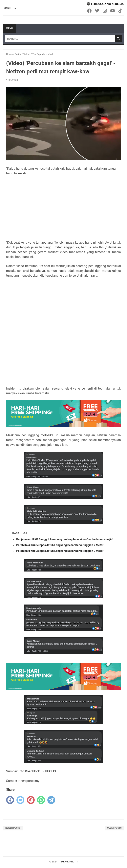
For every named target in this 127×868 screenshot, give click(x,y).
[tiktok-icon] (121, 11)
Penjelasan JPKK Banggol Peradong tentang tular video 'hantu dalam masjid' (65, 539)
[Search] (60, 39)
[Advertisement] (64, 208)
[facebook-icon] (90, 11)
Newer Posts (13, 828)
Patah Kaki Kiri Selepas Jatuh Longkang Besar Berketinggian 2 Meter (60, 545)
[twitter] (20, 800)
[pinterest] (31, 800)
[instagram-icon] (105, 11)
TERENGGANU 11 (68, 862)
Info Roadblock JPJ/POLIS (37, 771)
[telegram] (51, 800)
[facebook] (10, 800)
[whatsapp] (41, 800)
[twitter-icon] (97, 11)
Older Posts (114, 828)
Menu (9, 28)
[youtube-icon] (113, 11)
